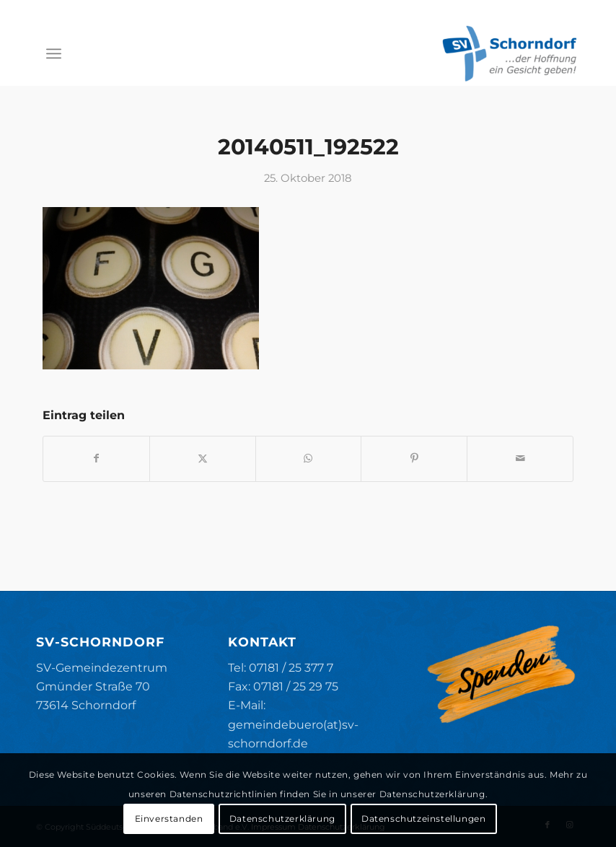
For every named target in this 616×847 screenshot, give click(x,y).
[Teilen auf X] (203, 458)
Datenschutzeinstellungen (423, 819)
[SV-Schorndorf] (509, 53)
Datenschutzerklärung (282, 819)
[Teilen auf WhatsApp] (309, 458)
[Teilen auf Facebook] (96, 458)
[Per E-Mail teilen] (520, 458)
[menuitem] (54, 53)
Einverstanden (169, 819)
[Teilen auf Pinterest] (414, 458)
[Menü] (54, 53)
